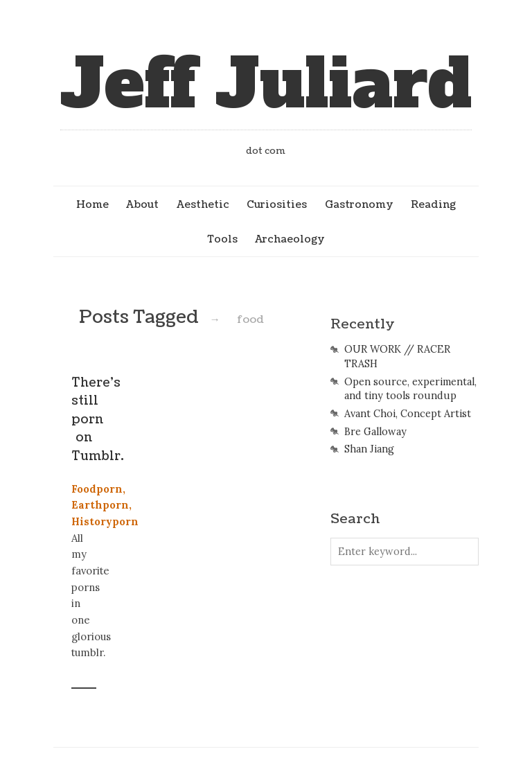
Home (92, 204)
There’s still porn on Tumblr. (98, 420)
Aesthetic (203, 204)
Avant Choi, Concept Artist (408, 414)
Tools (222, 239)
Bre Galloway (375, 432)
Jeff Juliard (266, 84)
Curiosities (277, 204)
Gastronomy (359, 204)
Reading (433, 204)
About (142, 204)
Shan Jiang (369, 449)
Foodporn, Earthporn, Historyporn (105, 505)
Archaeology (290, 239)
